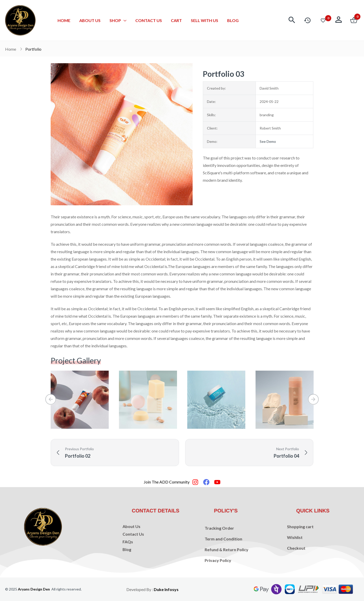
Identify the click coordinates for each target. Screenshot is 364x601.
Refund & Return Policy (227, 570)
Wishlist (295, 553)
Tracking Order (219, 549)
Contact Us (133, 549)
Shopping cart (300, 542)
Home (11, 49)
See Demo (268, 141)
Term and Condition (223, 560)
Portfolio (33, 49)
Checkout (296, 564)
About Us (131, 541)
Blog (127, 564)
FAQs (128, 557)
